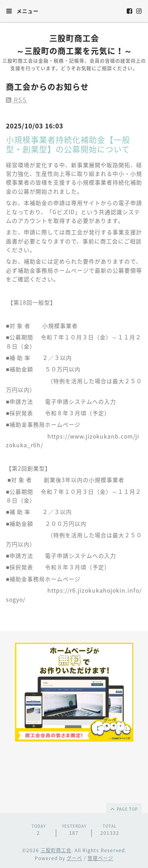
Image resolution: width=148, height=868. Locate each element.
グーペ (74, 858)
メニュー (22, 11)
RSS (16, 100)
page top (124, 809)
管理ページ (100, 858)
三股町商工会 (56, 850)
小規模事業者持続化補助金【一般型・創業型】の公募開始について (68, 144)
